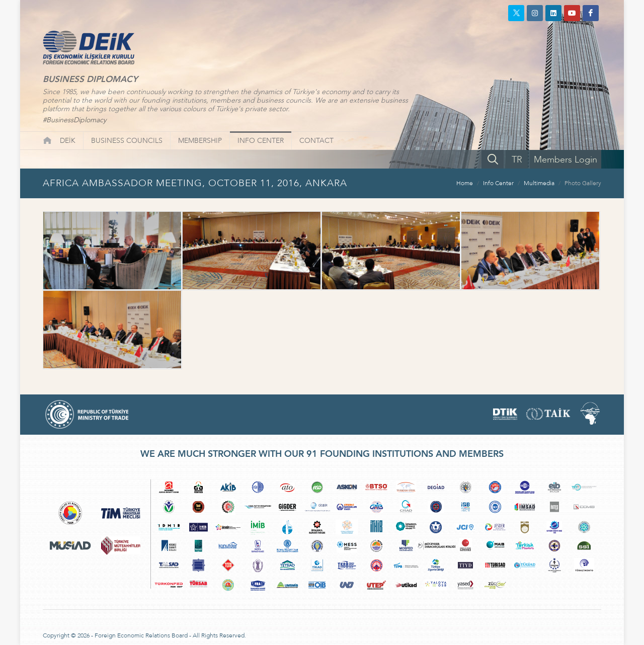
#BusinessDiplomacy (74, 120)
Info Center (498, 183)
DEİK (68, 141)
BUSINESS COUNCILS (127, 141)
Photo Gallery (583, 183)
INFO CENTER (261, 141)
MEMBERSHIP (200, 141)
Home (465, 183)
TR (517, 160)
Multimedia (539, 183)
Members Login (566, 160)
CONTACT (316, 141)
